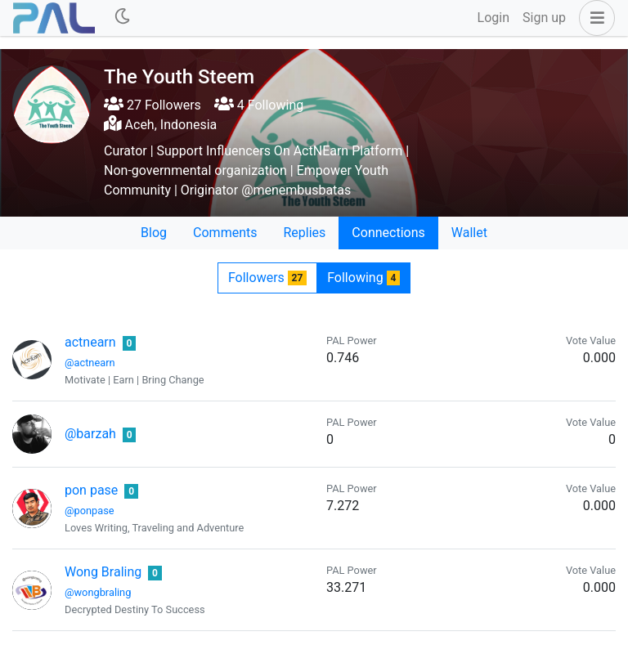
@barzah (90, 434)
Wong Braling (103, 572)
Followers (267, 278)
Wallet (469, 233)
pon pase (91, 490)
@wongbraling (98, 592)
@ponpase (90, 511)
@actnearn (90, 363)
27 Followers (153, 105)
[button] (594, 18)
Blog (154, 233)
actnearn (90, 342)
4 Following (259, 105)
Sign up (544, 18)
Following (363, 278)
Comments (225, 233)
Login (493, 18)
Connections (388, 233)
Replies (304, 233)
